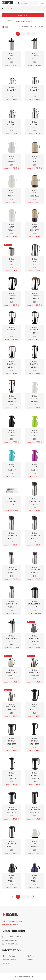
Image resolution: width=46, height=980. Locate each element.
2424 (34, 264)
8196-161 (12, 59)
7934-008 (35, 881)
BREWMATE (35, 56)
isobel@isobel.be (11, 940)
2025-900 (12, 710)
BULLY (12, 261)
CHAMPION (11, 296)
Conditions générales (10, 960)
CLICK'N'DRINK (34, 501)
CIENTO (34, 398)
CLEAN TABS (11, 501)
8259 (11, 641)
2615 (34, 127)
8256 (34, 59)
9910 (11, 504)
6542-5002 (34, 778)
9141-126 (35, 504)
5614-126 (35, 436)
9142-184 (12, 607)
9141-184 (35, 538)
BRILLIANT (11, 90)
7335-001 (12, 196)
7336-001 (12, 230)
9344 (11, 264)
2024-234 (35, 641)
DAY (34, 844)
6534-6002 (11, 778)
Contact (30, 960)
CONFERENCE (34, 638)
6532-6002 (11, 744)
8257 (34, 607)
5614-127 (12, 470)
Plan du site (6, 963)
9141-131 (12, 538)
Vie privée (31, 956)
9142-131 (35, 573)
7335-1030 (34, 196)
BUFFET (12, 158)
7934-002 (12, 881)
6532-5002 (34, 710)
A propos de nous (8, 956)
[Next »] (33, 34)
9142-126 (12, 573)
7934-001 (35, 847)
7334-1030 (34, 162)
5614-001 (35, 401)
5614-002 (12, 436)
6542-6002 (11, 812)
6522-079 (35, 299)
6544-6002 (11, 847)
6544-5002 (34, 812)
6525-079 (12, 401)
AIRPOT (11, 56)
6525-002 (35, 367)
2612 (34, 93)
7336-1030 (34, 230)
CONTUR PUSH (35, 775)
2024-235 (12, 675)
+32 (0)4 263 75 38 (11, 944)
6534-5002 (34, 744)
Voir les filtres (23, 15)
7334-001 (12, 162)
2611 (11, 93)
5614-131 (35, 470)
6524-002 (35, 333)
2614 (11, 127)
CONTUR (35, 707)
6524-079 (12, 367)
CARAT (34, 261)
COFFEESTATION (35, 604)
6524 (11, 333)
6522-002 (12, 299)
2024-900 (35, 675)
